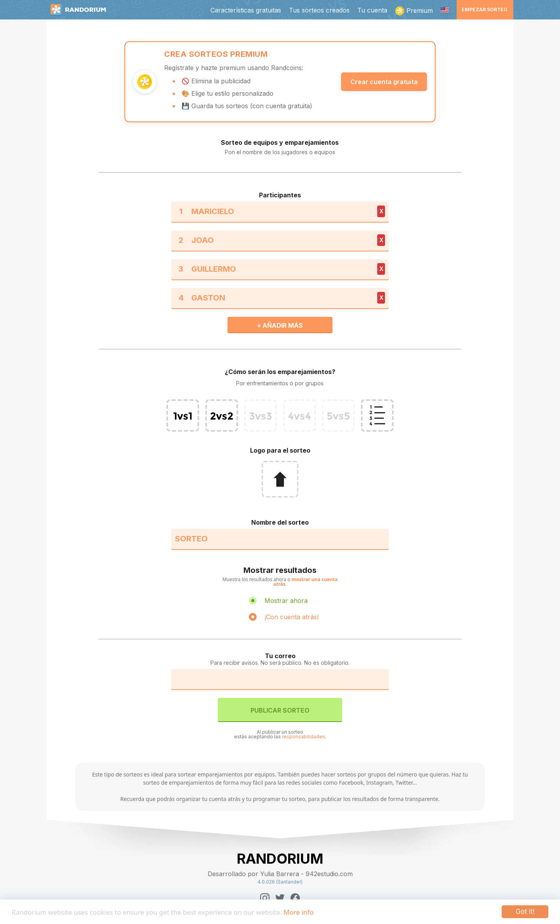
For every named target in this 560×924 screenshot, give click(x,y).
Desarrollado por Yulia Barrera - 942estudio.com (280, 874)
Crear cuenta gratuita (384, 82)
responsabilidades (304, 737)
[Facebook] (295, 898)
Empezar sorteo (485, 10)
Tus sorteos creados (319, 10)
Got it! (525, 912)
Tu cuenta (372, 10)
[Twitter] (280, 898)
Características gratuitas (246, 10)
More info (298, 912)
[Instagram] (265, 898)
